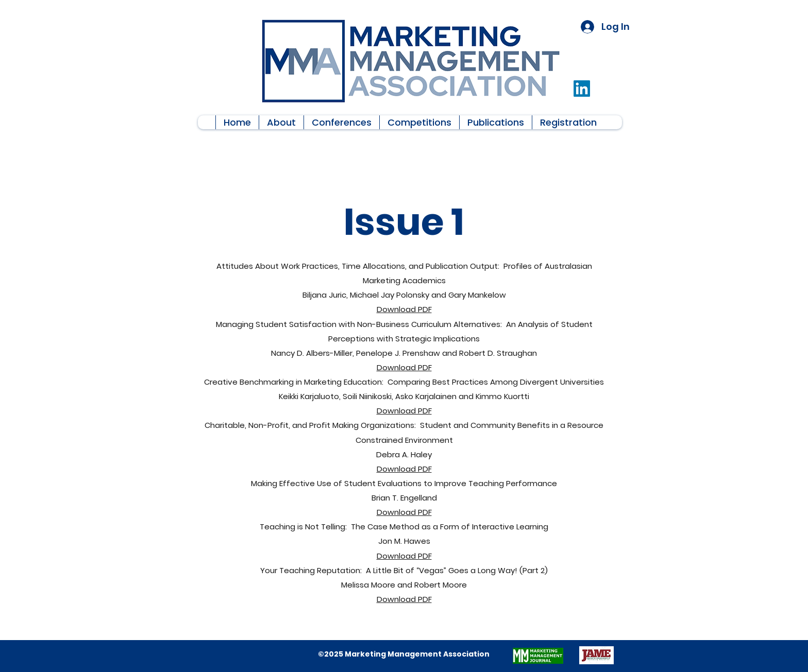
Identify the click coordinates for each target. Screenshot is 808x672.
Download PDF (404, 309)
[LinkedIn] (582, 89)
